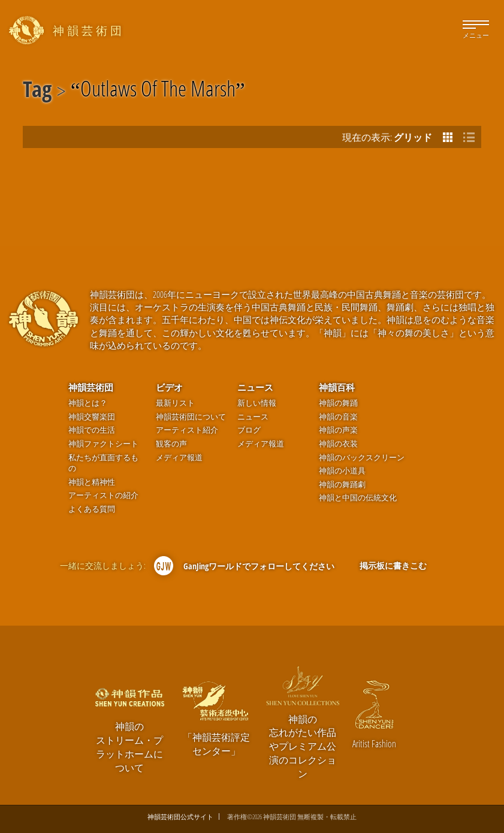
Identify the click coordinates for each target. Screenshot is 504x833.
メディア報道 (179, 458)
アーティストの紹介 (103, 495)
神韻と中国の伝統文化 (358, 498)
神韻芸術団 (91, 387)
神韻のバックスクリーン (362, 458)
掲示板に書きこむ (393, 565)
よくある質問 (92, 509)
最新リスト (175, 403)
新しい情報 (257, 403)
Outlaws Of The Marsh (158, 91)
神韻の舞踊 (338, 403)
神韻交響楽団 (92, 417)
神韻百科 (337, 387)
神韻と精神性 (92, 482)
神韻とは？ (88, 403)
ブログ (249, 430)
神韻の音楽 (338, 417)
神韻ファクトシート (103, 444)
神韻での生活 (92, 430)
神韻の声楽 (338, 430)
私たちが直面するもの (103, 463)
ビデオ (169, 387)
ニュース (255, 387)
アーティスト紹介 (187, 430)
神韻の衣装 (338, 444)
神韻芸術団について (191, 417)
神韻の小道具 (342, 471)
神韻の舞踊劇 (342, 485)
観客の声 (171, 444)
